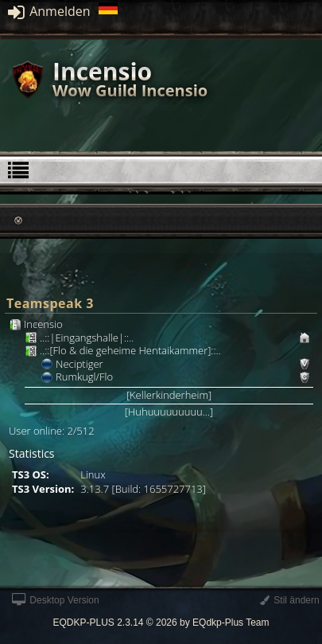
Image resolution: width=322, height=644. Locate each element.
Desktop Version (56, 600)
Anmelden (49, 11)
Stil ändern (290, 600)
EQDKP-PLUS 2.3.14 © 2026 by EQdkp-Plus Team (161, 623)
